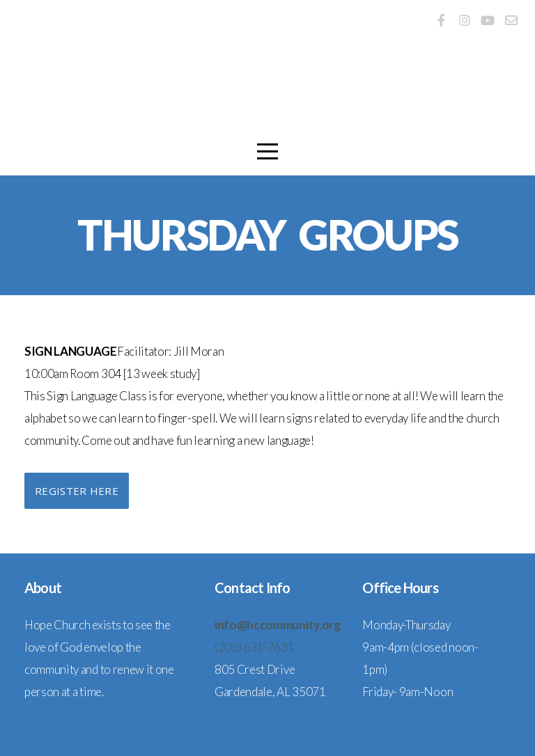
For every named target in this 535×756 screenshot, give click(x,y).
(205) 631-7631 (255, 647)
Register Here (77, 491)
